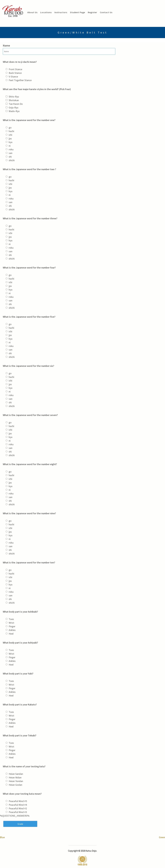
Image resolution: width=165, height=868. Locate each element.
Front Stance (15, 69)
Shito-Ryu (14, 97)
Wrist (11, 623)
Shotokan (14, 100)
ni (10, 146)
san (11, 153)
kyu (11, 142)
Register (92, 12)
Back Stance (15, 73)
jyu (10, 138)
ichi (10, 135)
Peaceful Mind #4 (18, 805)
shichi (12, 160)
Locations (46, 12)
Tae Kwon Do (16, 104)
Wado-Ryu (14, 111)
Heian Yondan (16, 781)
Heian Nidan (15, 777)
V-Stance (13, 77)
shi (10, 157)
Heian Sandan (16, 774)
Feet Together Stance (20, 80)
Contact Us (106, 12)
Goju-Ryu (13, 107)
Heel (11, 634)
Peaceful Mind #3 (18, 812)
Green (162, 837)
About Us (32, 12)
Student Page (78, 12)
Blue (2, 837)
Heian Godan (15, 785)
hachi (11, 131)
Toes (11, 619)
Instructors (61, 12)
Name (6, 45)
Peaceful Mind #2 (18, 808)
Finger (12, 626)
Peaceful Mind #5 (18, 801)
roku (11, 149)
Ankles (12, 630)
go (10, 128)
